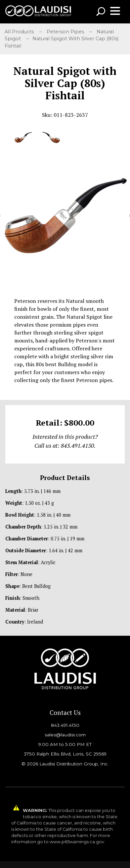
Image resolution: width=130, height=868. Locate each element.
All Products (20, 32)
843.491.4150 (65, 725)
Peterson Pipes (66, 32)
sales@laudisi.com (65, 735)
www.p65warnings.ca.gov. (77, 842)
